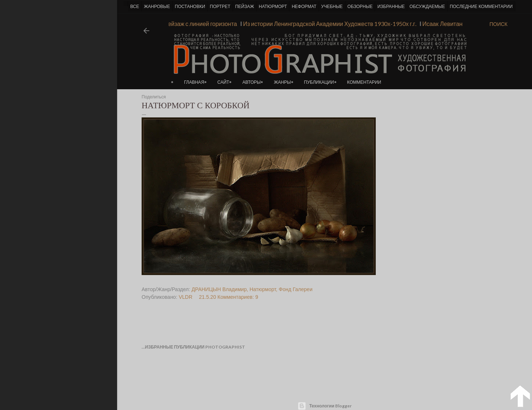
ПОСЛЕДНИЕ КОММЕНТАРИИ (481, 7)
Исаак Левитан (439, 24)
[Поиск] (499, 24)
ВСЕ (135, 7)
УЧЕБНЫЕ (332, 7)
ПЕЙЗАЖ (245, 7)
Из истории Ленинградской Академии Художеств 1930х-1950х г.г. (327, 24)
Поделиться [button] (154, 97)
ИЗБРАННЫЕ (391, 7)
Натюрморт (263, 289)
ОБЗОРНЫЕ (360, 7)
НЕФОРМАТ (304, 7)
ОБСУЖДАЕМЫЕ (427, 7)
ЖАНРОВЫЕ (157, 7)
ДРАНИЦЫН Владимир (219, 289)
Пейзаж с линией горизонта (197, 24)
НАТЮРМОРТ (273, 7)
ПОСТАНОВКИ (190, 7)
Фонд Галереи (296, 289)
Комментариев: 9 (238, 297)
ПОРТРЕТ (220, 7)
